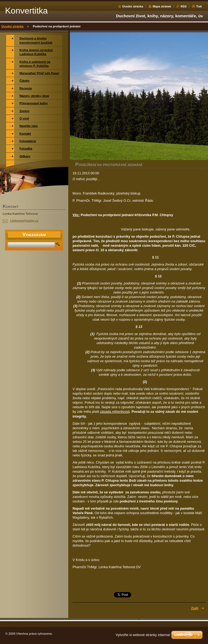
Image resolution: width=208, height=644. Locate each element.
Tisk (199, 6)
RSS (183, 6)
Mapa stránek (162, 6)
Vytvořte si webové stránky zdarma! (143, 635)
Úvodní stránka (133, 6)
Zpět (195, 608)
